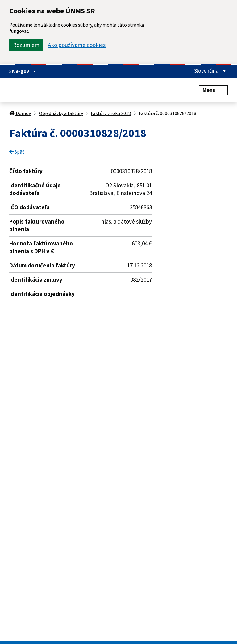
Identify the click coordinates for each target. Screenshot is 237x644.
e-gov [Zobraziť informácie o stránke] (26, 71)
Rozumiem (26, 45)
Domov (20, 113)
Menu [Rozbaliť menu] (213, 90)
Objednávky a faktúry (61, 113)
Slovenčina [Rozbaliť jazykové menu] (210, 71)
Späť (17, 152)
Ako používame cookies (77, 45)
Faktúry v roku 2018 (111, 113)
